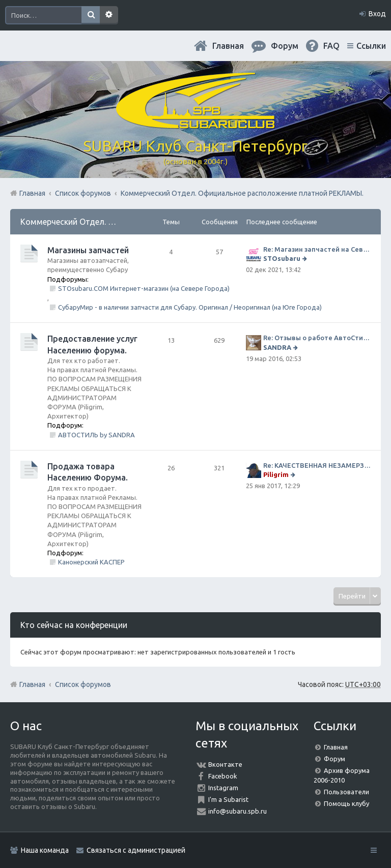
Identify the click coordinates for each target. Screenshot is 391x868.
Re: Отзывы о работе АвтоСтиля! (317, 338)
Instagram (223, 788)
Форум (334, 759)
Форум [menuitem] (285, 46)
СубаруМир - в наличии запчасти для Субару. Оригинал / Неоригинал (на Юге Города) (190, 307)
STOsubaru (282, 258)
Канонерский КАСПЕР (91, 562)
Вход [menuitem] (377, 14)
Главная (228, 46)
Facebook (223, 776)
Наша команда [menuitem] (45, 850)
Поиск (91, 15)
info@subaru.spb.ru (238, 811)
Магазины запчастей (88, 250)
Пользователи (346, 792)
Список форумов (83, 684)
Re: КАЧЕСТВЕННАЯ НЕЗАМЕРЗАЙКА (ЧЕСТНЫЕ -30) (317, 465)
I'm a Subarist (228, 799)
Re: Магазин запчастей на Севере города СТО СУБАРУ (317, 249)
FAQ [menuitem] (331, 46)
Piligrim (276, 474)
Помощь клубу (346, 803)
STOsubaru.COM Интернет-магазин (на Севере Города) (144, 288)
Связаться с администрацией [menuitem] (136, 850)
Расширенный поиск (109, 15)
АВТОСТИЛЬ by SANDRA (96, 435)
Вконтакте (225, 764)
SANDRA (277, 347)
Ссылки (371, 46)
